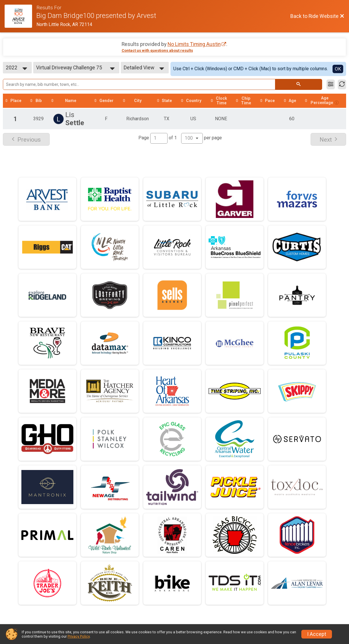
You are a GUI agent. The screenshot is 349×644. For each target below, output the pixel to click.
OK (338, 69)
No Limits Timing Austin (194, 44)
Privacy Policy (79, 636)
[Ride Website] (21, 16)
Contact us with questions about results (157, 50)
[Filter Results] (331, 84)
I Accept (317, 634)
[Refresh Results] (342, 84)
